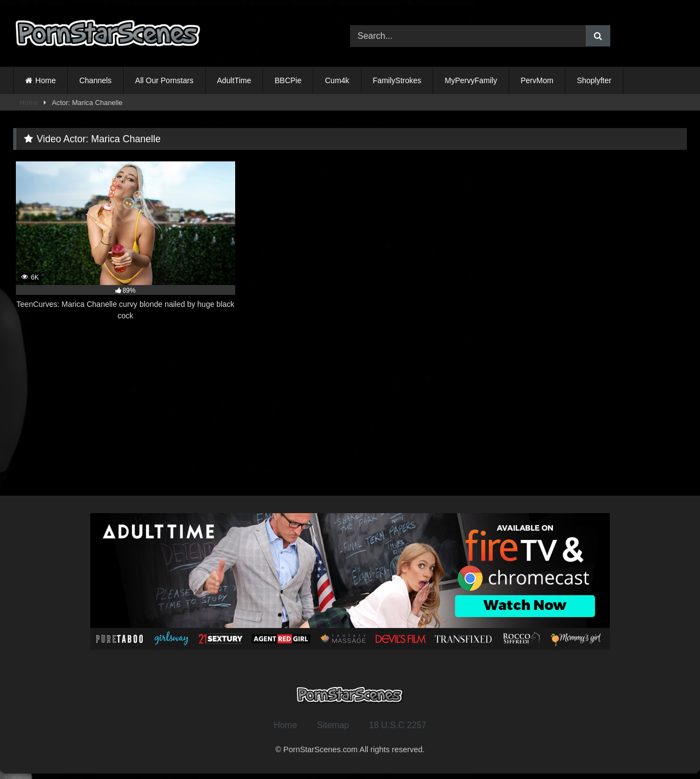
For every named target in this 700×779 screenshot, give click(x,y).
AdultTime (234, 80)
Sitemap (333, 725)
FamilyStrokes (397, 80)
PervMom (537, 80)
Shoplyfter (594, 80)
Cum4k (337, 80)
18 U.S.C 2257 (398, 725)
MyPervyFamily (471, 80)
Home (46, 80)
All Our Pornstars (164, 80)
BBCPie (288, 80)
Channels (95, 80)
